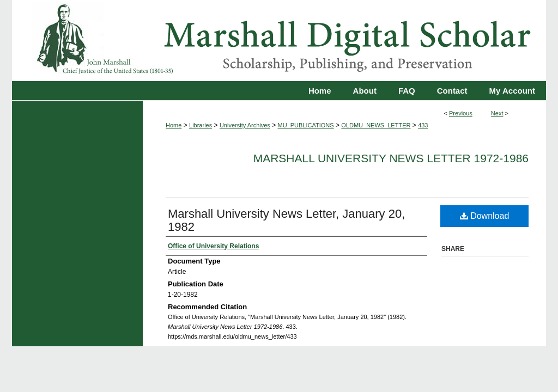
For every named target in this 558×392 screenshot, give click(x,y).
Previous (461, 113)
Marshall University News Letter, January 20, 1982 (286, 220)
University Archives (245, 125)
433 (423, 125)
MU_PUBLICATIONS (306, 125)
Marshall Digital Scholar (279, 41)
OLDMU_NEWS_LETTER (376, 125)
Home (174, 125)
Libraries (201, 125)
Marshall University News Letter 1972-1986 (391, 158)
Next (497, 113)
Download (485, 216)
